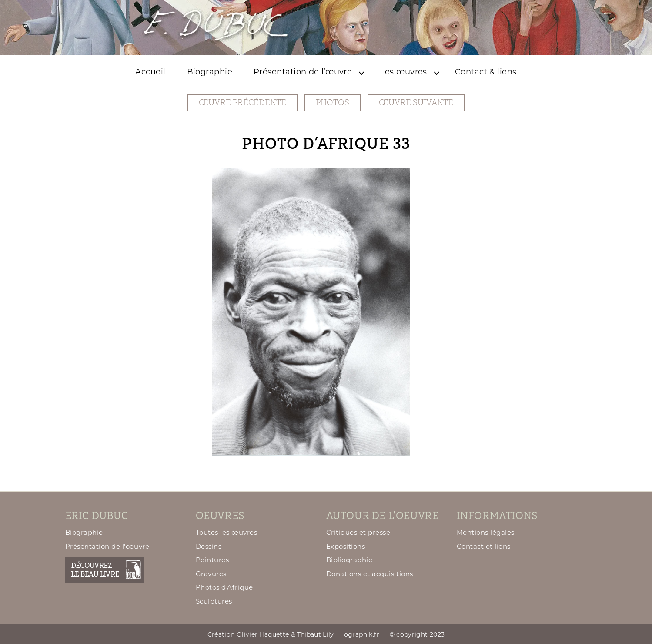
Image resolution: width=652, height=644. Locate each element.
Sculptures (214, 601)
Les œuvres (403, 72)
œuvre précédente (242, 102)
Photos (333, 102)
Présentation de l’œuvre (303, 72)
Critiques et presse (358, 532)
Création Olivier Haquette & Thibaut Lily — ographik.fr (294, 634)
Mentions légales (486, 532)
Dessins (209, 546)
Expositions (346, 546)
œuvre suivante (416, 102)
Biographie (210, 72)
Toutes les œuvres (227, 532)
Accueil (150, 72)
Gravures (211, 574)
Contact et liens (484, 546)
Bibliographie (349, 560)
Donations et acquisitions (370, 574)
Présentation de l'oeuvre (107, 546)
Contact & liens (486, 72)
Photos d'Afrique (224, 587)
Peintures (212, 560)
